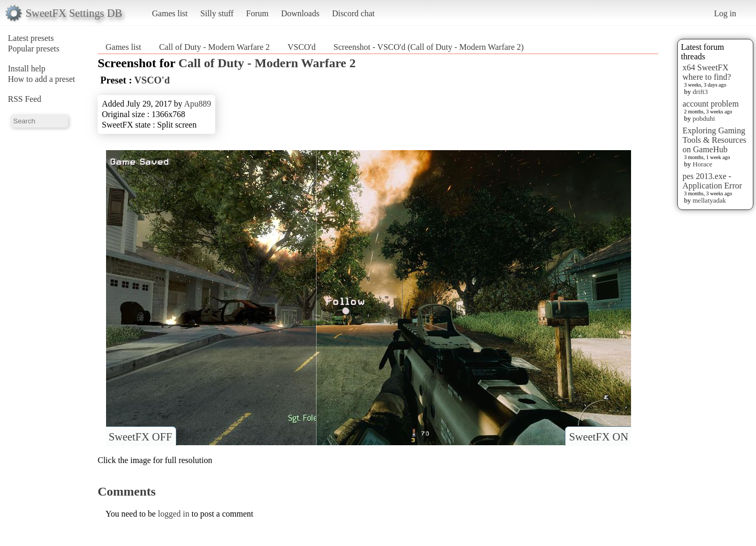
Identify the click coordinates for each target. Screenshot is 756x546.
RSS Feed (25, 99)
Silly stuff (217, 13)
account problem (711, 104)
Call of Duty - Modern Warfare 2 (214, 47)
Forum (258, 13)
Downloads (300, 13)
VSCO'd (302, 47)
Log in (725, 13)
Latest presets (31, 38)
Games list (170, 13)
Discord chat (353, 13)
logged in (174, 514)
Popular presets (34, 49)
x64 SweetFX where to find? (707, 72)
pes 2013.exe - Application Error (712, 181)
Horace (702, 164)
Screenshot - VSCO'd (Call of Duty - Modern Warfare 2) (428, 47)
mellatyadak (709, 200)
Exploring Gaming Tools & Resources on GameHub (715, 140)
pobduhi (704, 118)
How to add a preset (41, 79)
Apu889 (197, 104)
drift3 (700, 92)
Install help (27, 69)
